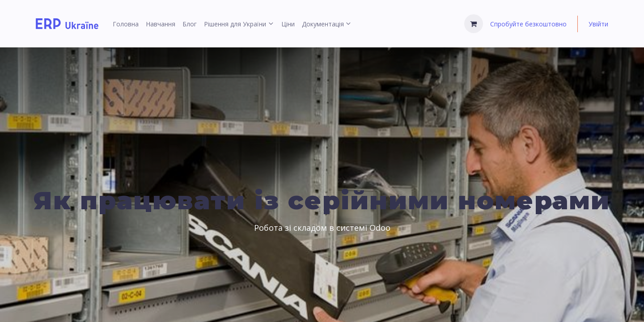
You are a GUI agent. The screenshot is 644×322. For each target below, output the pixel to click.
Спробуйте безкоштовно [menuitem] (528, 24)
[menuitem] (126, 24)
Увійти (598, 24)
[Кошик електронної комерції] (474, 24)
